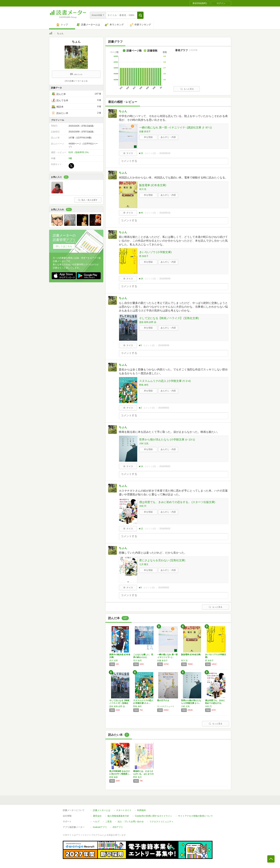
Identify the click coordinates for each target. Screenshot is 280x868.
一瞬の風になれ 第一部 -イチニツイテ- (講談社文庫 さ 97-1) (176, 127)
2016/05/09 (165, 279)
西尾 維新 (114, 777)
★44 (141, 213)
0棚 (70, 158)
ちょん (123, 111)
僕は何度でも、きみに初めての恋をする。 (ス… (215, 703)
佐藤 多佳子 (145, 132)
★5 (140, 345)
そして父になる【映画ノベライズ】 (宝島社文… (119, 703)
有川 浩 (143, 189)
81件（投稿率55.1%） (79, 152)
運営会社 (97, 816)
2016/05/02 (164, 408)
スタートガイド (124, 810)
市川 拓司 (137, 660)
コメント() (150, 153)
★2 (140, 408)
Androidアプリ (100, 827)
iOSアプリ (118, 827)
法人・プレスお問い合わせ (131, 822)
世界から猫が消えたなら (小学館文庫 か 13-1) (167, 439)
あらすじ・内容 (168, 137)
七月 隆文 (144, 564)
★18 (141, 279)
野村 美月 (137, 777)
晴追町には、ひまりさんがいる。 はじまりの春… (143, 774)
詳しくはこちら (64, 246)
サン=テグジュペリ (166, 706)
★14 (141, 466)
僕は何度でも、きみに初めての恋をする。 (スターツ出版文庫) (177, 502)
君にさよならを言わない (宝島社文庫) (162, 560)
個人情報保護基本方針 (118, 816)
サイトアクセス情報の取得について (195, 816)
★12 (141, 529)
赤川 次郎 (114, 660)
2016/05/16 (165, 153)
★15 (141, 153)
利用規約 (142, 810)
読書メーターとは (102, 810)
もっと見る (187, 89)
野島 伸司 (144, 385)
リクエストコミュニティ (162, 822)
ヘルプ (96, 822)
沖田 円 (143, 506)
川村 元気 (144, 444)
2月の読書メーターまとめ (76, 81)
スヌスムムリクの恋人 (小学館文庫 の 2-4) (165, 381)
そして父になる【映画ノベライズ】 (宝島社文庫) (169, 318)
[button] (140, 15)
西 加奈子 (144, 256)
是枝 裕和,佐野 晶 (148, 322)
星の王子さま (163, 700)
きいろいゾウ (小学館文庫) (155, 252)
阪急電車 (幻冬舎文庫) (153, 185)
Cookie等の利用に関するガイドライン (154, 816)
